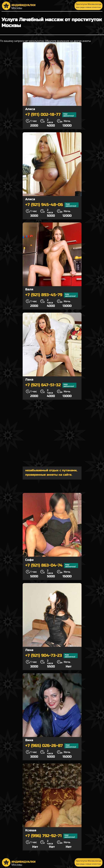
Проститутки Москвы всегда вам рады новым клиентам (89, 6)
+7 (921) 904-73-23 (51, 656)
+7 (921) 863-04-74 (52, 566)
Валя (29, 289)
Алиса (30, 109)
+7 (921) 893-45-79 (52, 295)
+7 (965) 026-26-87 (52, 746)
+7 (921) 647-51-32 (51, 385)
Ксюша (31, 830)
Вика (29, 740)
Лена (29, 650)
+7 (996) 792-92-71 (51, 836)
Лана (29, 380)
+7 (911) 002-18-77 (51, 115)
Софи (29, 560)
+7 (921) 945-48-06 (52, 205)
